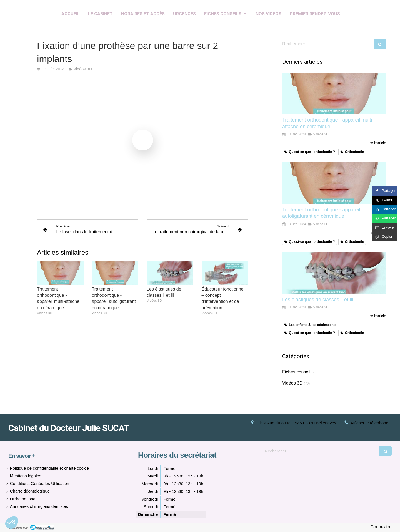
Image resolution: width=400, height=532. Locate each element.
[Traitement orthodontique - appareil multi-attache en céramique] (334, 93)
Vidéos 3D (292, 383)
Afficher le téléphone (370, 423)
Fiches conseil (296, 372)
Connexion (381, 527)
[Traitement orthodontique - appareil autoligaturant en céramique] (334, 183)
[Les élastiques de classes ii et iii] (334, 273)
